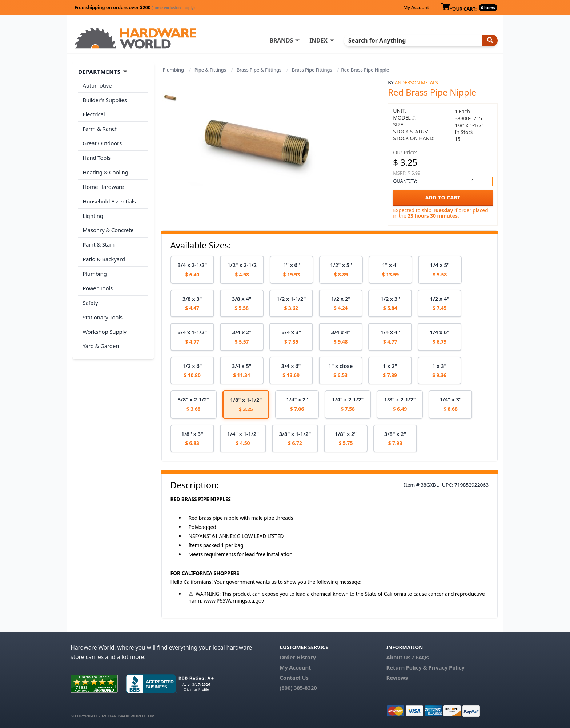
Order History (298, 657)
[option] (192, 270)
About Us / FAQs (407, 657)
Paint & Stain (99, 243)
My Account (416, 7)
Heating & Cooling (105, 171)
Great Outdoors (102, 143)
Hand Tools (97, 157)
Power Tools (98, 286)
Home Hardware (103, 186)
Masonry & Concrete (108, 229)
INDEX (320, 40)
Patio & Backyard (104, 258)
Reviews (397, 678)
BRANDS (282, 40)
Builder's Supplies (105, 100)
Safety (90, 300)
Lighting (93, 214)
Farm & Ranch (100, 128)
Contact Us (294, 678)
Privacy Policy (446, 667)
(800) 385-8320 (298, 688)
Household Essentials (109, 200)
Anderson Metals (416, 82)
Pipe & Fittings (210, 70)
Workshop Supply (105, 329)
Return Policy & (406, 667)
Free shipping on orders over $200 (135, 7)
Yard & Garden (101, 344)
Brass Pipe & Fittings (259, 70)
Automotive (97, 85)
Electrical (94, 114)
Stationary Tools (103, 315)
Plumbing (173, 70)
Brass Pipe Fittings (312, 70)
